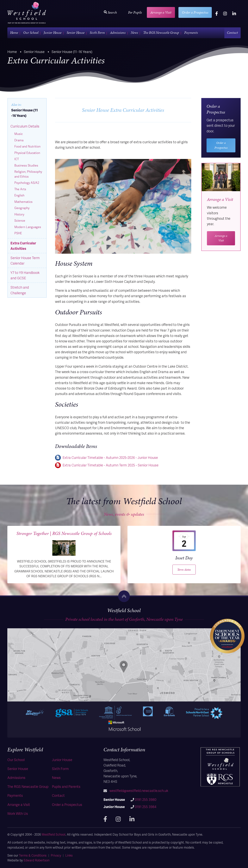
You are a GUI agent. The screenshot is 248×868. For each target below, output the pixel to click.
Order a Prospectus (195, 12)
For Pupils (135, 12)
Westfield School (53, 834)
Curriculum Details (25, 126)
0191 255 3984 (146, 807)
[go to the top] (124, 596)
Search (110, 12)
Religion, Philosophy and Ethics (28, 174)
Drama (19, 140)
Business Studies (26, 165)
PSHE (18, 233)
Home (14, 33)
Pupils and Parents (66, 786)
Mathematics (23, 202)
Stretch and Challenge (20, 290)
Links (69, 855)
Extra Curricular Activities (23, 246)
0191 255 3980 (146, 799)
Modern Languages (28, 227)
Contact (232, 33)
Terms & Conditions (33, 855)
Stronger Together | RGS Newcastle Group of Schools (64, 533)
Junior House (53, 33)
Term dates (184, 570)
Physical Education (27, 153)
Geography (22, 208)
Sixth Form (97, 33)
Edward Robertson (37, 860)
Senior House (76, 33)
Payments (191, 33)
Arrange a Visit (161, 12)
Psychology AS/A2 (27, 183)
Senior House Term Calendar (25, 260)
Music (19, 134)
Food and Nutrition (27, 146)
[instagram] (225, 13)
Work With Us (18, 813)
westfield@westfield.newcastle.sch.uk (139, 790)
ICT (17, 159)
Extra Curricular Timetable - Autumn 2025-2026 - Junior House (110, 457)
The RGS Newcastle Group (161, 33)
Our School (31, 33)
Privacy (56, 855)
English (19, 195)
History (19, 214)
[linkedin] (234, 13)
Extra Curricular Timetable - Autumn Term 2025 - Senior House (111, 465)
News (134, 33)
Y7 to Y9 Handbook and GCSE (25, 275)
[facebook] (217, 13)
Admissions (118, 33)
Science (20, 220)
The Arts (20, 189)
